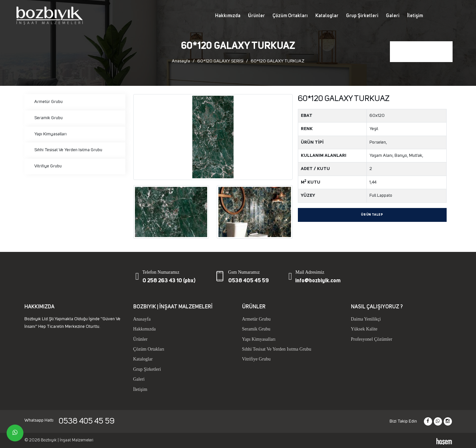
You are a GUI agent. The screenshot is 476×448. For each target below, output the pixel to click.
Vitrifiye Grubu (48, 166)
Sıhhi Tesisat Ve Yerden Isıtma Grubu (68, 150)
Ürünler (256, 16)
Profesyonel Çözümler (372, 339)
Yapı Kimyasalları (50, 134)
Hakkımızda (228, 16)
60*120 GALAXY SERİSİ (220, 61)
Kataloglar (327, 16)
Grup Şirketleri (362, 16)
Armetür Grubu (48, 102)
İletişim (415, 16)
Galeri (393, 16)
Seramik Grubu (48, 118)
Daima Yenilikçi (366, 319)
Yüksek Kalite (364, 329)
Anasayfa (181, 61)
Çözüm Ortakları (290, 16)
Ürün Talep (372, 215)
